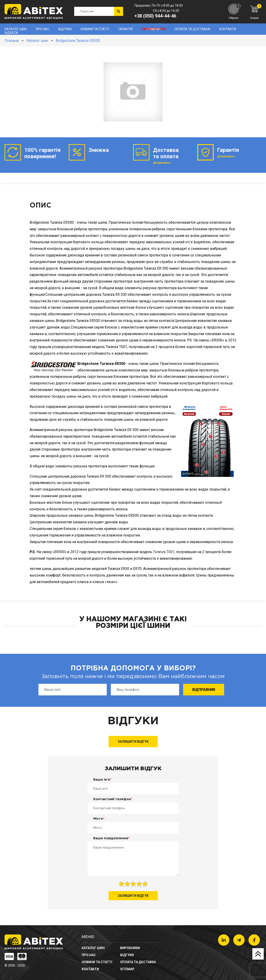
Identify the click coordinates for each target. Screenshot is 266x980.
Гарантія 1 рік (154, 29)
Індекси (11, 33)
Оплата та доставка (192, 29)
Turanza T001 (164, 552)
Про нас (42, 29)
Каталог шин (16, 29)
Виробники (130, 948)
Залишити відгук (133, 742)
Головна (12, 41)
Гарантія (125, 29)
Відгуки (65, 29)
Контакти (228, 29)
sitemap (127, 969)
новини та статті (95, 29)
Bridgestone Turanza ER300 (78, 41)
